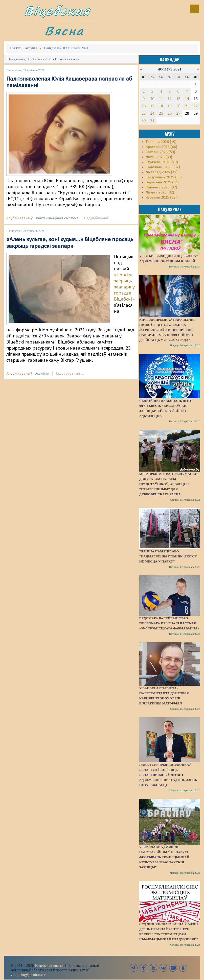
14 (187, 99)
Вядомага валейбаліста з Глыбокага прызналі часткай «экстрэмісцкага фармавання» (169, 623)
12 (170, 99)
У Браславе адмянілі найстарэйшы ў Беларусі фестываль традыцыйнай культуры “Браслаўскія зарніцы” (164, 857)
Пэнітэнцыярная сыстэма (57, 218)
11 (161, 99)
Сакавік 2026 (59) (160, 152)
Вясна (64, 31)
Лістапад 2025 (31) (162, 172)
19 (170, 106)
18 (161, 106)
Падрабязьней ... (99, 218)
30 (144, 121)
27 (178, 113)
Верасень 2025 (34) (162, 182)
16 (144, 106)
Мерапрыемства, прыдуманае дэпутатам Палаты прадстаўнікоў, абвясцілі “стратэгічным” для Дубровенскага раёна (168, 484)
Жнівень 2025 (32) (161, 187)
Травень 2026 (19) (161, 142)
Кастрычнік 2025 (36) (164, 177)
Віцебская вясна (49, 965)
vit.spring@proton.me (28, 975)
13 (178, 99)
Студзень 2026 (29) (162, 162)
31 (152, 121)
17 (152, 106)
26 (170, 113)
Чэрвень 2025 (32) (161, 198)
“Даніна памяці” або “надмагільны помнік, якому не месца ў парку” (168, 556)
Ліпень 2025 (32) (160, 192)
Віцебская (57, 11)
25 (161, 113)
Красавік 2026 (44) (161, 147)
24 (152, 113)
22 (196, 106)
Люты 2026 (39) (159, 157)
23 (144, 113)
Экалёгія (42, 374)
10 (152, 99)
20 (178, 106)
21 (187, 106)
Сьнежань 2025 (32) (163, 167)
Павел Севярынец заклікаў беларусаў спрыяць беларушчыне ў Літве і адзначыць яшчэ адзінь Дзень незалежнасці (168, 775)
